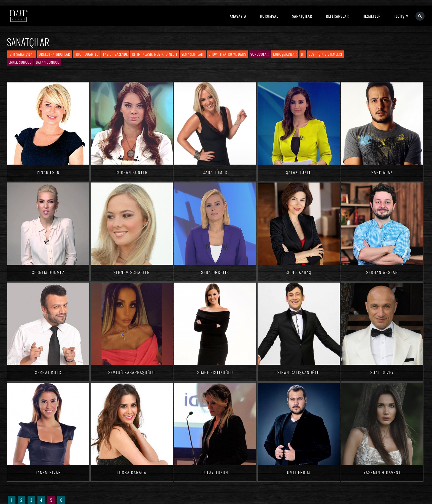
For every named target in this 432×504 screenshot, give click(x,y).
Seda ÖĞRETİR (215, 272)
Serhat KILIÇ (48, 372)
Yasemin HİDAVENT (382, 472)
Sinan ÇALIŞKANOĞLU (299, 372)
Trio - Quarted (87, 54)
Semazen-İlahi (193, 54)
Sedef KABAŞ (299, 272)
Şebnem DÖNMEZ (48, 272)
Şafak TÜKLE (299, 172)
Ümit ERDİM (299, 472)
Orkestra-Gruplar (54, 54)
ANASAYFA (238, 16)
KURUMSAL (269, 16)
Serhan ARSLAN (382, 272)
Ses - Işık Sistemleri (326, 54)
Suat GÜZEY (382, 372)
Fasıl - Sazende (115, 54)
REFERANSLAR (337, 16)
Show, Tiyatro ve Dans (228, 54)
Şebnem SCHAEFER (132, 272)
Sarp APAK (382, 172)
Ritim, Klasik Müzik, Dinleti (155, 54)
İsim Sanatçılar (22, 54)
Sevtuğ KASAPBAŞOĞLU (132, 372)
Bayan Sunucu (48, 62)
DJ (303, 54)
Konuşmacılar (285, 54)
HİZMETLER (372, 16)
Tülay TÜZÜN (215, 472)
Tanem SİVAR (48, 472)
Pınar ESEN (48, 172)
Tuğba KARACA (132, 472)
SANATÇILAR (302, 16)
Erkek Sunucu (20, 62)
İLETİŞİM (402, 16)
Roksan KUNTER (132, 172)
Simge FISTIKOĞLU (215, 372)
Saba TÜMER (215, 172)
